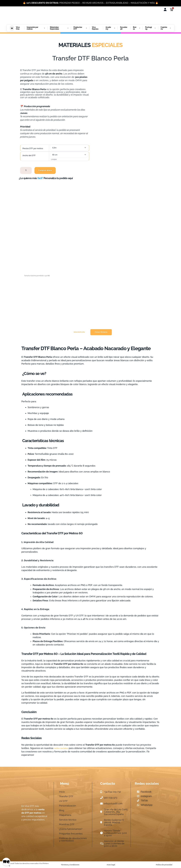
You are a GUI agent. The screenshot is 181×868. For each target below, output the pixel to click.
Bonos (137, 28)
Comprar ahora (45, 171)
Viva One (18, 28)
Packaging (151, 28)
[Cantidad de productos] (26, 171)
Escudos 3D (124, 28)
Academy (110, 28)
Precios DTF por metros (33, 148)
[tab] (79, 332)
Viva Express (95, 28)
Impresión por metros (36, 28)
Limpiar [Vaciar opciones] (54, 159)
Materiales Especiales (59, 28)
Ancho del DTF (29, 156)
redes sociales (61, 748)
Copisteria (166, 28)
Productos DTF (80, 28)
